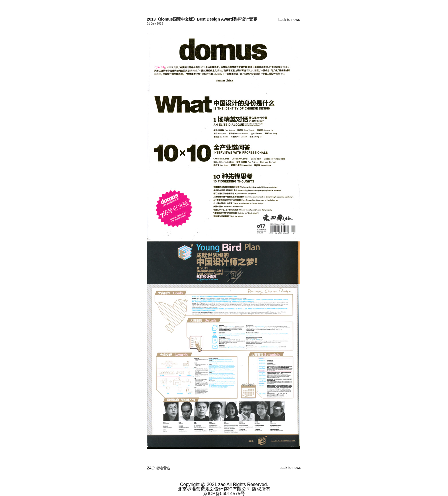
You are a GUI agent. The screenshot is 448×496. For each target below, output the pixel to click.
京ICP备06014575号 (224, 494)
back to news (289, 20)
